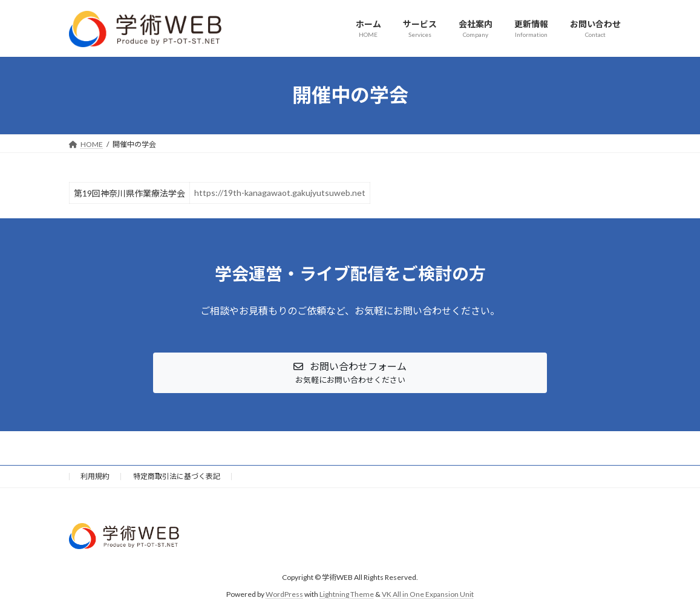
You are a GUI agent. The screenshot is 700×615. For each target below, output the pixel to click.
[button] (350, 373)
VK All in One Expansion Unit (428, 594)
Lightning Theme (347, 594)
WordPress (284, 594)
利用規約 (95, 476)
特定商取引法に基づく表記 (177, 476)
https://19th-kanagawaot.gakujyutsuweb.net (280, 193)
